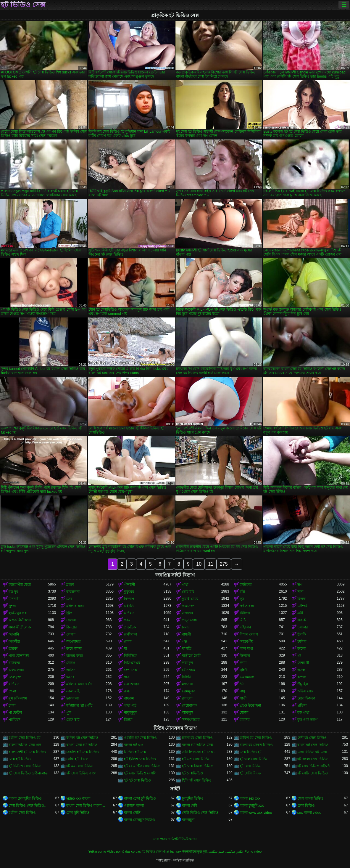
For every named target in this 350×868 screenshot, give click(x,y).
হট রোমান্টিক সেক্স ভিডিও (142, 766)
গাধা (185, 585)
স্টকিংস (245, 613)
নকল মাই (73, 691)
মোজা (244, 713)
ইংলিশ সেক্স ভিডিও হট (25, 738)
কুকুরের (129, 592)
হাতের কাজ (74, 656)
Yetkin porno (97, 851)
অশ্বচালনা (73, 592)
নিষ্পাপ (129, 599)
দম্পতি (187, 649)
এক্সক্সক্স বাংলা (134, 806)
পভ (184, 641)
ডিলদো (245, 656)
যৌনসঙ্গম (189, 670)
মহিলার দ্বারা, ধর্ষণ (79, 684)
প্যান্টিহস (14, 720)
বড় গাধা (303, 713)
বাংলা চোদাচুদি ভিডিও (139, 820)
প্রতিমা (302, 705)
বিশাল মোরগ (249, 634)
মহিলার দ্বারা (75, 606)
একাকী (302, 620)
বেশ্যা (128, 641)
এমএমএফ (247, 677)
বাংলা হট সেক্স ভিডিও (313, 745)
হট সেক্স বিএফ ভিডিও (198, 766)
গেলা (12, 691)
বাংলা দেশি (189, 806)
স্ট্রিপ (69, 613)
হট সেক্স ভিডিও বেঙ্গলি (140, 773)
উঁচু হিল (303, 684)
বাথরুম (129, 698)
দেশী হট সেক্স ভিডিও (312, 738)
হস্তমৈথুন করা (18, 613)
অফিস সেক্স (305, 691)
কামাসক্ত (188, 606)
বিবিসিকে (130, 656)
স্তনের (70, 677)
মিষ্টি (243, 620)
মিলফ (301, 599)
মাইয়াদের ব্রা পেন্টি (79, 705)
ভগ (300, 585)
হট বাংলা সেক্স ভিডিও (313, 759)
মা (125, 649)
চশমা (243, 663)
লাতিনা (71, 670)
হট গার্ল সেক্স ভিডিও (254, 759)
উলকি (302, 634)
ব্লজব (70, 585)
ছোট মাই (188, 592)
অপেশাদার (74, 641)
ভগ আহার (131, 684)
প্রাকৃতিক (130, 627)
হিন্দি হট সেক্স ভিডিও (197, 780)
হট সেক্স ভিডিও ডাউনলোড (28, 773)
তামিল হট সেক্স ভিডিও (256, 738)
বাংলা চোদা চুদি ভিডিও (140, 798)
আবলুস (188, 713)
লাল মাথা (246, 649)
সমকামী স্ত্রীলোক (20, 627)
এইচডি (129, 606)
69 (242, 684)
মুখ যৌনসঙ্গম (18, 698)
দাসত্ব (301, 670)
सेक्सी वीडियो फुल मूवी (194, 851)
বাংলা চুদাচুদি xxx (252, 806)
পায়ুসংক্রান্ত (190, 620)
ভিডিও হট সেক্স (135, 752)
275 (224, 564)
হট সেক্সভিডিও (192, 773)
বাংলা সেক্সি (132, 813)
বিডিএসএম (132, 663)
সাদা (300, 592)
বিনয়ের (72, 627)
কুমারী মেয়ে (190, 599)
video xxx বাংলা (78, 798)
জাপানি (14, 634)
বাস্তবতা (14, 663)
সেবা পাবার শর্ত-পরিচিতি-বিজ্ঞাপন (175, 839)
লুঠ (242, 599)
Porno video (253, 851)
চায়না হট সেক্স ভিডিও (197, 738)
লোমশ (71, 634)
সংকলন (187, 613)
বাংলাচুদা (188, 820)
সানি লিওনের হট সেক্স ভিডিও (202, 752)
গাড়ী (243, 698)
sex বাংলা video (309, 813)
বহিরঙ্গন (245, 627)
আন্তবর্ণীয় (246, 641)
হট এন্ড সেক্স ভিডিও (196, 759)
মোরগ (71, 663)
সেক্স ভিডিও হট (251, 752)
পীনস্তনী (129, 585)
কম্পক (302, 677)
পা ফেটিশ (15, 713)
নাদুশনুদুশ (130, 713)
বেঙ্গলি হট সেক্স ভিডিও (83, 752)
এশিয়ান (129, 613)
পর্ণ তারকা (247, 606)
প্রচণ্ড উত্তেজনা (250, 705)
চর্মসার (302, 641)
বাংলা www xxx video (256, 813)
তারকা (13, 649)
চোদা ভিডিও (306, 806)
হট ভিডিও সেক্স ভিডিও (25, 766)
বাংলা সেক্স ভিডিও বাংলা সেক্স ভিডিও (86, 806)
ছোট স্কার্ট (73, 720)
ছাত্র (127, 677)
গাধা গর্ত (130, 705)
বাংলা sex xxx (250, 798)
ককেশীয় (14, 641)
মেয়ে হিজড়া (306, 698)
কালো (301, 649)
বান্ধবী (186, 634)
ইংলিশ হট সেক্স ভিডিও (82, 738)
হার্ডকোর (246, 585)
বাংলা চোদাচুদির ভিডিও (25, 798)
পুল (69, 713)
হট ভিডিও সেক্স (23, 5)
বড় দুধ (13, 592)
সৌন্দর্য (302, 606)
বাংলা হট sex (134, 745)
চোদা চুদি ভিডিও (78, 813)
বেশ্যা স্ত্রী (303, 663)
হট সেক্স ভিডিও (251, 766)
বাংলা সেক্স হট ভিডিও (82, 745)
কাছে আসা (74, 649)
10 (199, 564)
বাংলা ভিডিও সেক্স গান (25, 745)
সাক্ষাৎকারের (191, 720)
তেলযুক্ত (15, 677)
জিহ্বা (128, 720)
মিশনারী (14, 599)
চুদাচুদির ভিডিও (193, 798)
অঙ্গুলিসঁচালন (20, 620)
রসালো (187, 698)
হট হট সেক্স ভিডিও (137, 780)
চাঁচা (242, 592)
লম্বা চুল (187, 663)
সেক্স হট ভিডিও (20, 759)
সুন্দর (12, 606)
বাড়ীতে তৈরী (191, 656)
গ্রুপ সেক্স (130, 670)
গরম (127, 620)
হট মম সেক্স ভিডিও (80, 766)
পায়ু (242, 691)
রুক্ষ (127, 691)
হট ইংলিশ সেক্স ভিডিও (140, 759)
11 (211, 564)
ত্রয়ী (300, 613)
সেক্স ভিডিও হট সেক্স (312, 752)
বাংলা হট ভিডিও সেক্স (197, 745)
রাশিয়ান (14, 684)
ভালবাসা (72, 698)
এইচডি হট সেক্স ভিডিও (140, 738)
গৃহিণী (244, 670)
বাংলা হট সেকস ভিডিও (256, 745)
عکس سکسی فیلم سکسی (226, 851)
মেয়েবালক (189, 705)
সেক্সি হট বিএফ (77, 759)
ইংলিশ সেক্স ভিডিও (22, 813)
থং (299, 656)
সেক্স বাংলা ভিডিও (311, 798)
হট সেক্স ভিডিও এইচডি (314, 766)
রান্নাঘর (245, 720)
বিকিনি (187, 677)
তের (69, 599)
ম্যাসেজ (187, 684)
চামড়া (186, 627)
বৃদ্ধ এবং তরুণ (308, 720)
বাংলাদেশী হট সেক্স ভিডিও (27, 752)
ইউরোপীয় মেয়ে (20, 585)
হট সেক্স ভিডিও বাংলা (82, 773)
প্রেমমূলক (189, 691)
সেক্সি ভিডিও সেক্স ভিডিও (200, 813)
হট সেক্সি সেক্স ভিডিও (313, 773)
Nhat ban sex (172, 851)
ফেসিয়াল (130, 634)
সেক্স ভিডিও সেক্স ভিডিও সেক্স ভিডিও (28, 806)
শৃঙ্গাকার (303, 627)
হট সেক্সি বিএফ (250, 773)
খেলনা (71, 620)
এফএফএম (16, 670)
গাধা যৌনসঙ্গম (19, 656)
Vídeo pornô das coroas (124, 851)
